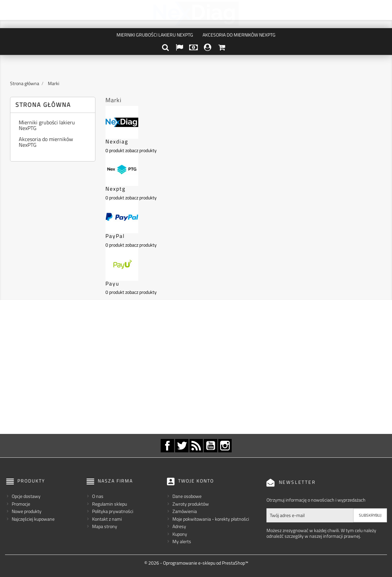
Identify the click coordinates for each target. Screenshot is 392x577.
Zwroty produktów (191, 504)
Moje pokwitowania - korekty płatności (211, 519)
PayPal (115, 236)
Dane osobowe (187, 496)
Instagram (225, 446)
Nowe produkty (27, 511)
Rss (196, 446)
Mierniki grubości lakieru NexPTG (155, 35)
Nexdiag (117, 141)
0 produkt (115, 150)
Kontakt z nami (107, 519)
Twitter (182, 446)
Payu (112, 283)
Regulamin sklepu (109, 504)
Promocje (21, 504)
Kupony (180, 534)
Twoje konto (196, 481)
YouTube (211, 446)
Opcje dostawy (26, 496)
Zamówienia (185, 511)
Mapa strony (105, 526)
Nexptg (115, 189)
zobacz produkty (141, 150)
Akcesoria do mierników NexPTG (239, 35)
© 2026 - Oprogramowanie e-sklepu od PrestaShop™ (196, 563)
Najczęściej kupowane (33, 519)
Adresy (179, 526)
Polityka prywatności (113, 511)
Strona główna (43, 105)
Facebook (167, 446)
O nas (98, 496)
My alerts (182, 541)
